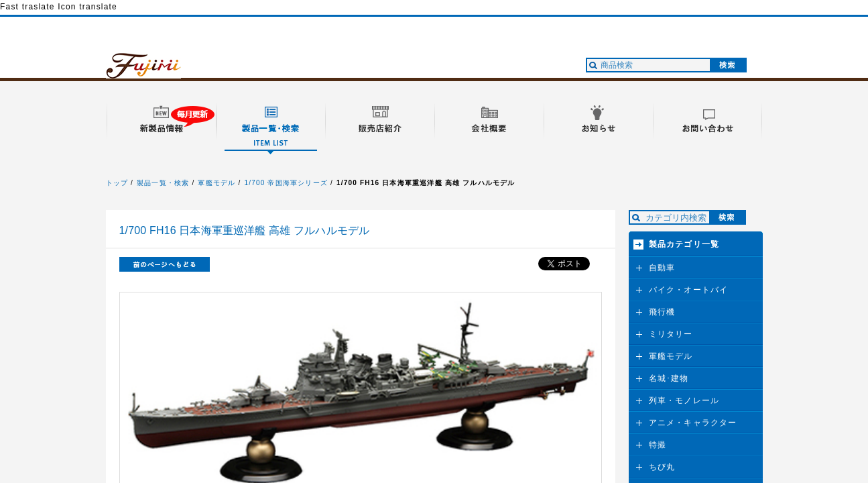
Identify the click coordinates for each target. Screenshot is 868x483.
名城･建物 (669, 378)
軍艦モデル (216, 183)
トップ (117, 183)
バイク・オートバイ (689, 290)
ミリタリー (671, 334)
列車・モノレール (684, 400)
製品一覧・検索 (163, 183)
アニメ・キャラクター (693, 423)
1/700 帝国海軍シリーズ (286, 183)
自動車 (662, 268)
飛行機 (662, 312)
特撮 (658, 445)
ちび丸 (662, 467)
